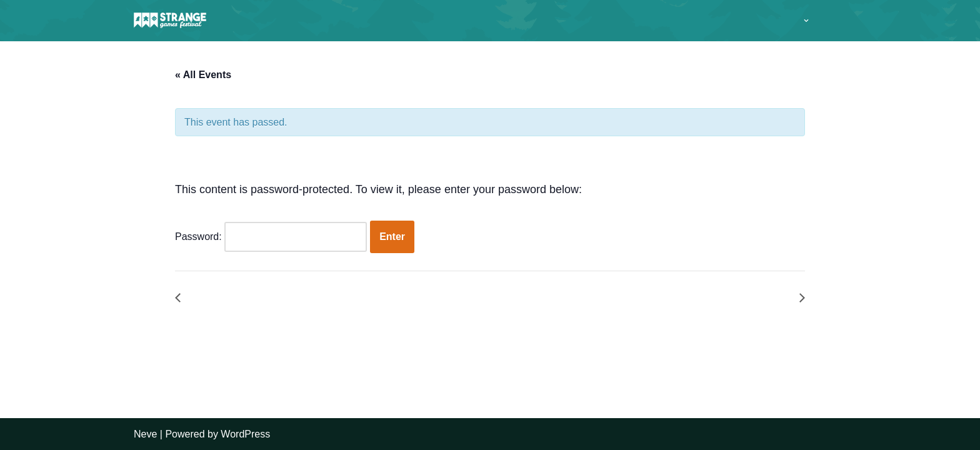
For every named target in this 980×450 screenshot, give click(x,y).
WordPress (245, 434)
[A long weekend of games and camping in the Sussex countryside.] (171, 21)
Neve (145, 434)
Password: (271, 237)
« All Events (203, 75)
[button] (806, 21)
